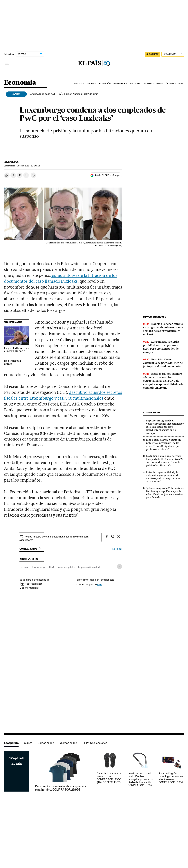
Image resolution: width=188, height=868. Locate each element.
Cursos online (46, 743)
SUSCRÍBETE (153, 54)
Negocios (135, 84)
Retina (160, 84)
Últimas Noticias (175, 84)
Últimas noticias (154, 317)
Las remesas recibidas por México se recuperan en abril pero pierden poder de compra (161, 347)
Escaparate (11, 743)
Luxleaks (24, 567)
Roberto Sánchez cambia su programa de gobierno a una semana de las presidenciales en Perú (163, 329)
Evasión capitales (66, 567)
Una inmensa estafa (13, 363)
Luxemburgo (39, 567)
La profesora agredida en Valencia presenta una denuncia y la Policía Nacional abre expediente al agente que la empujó (165, 427)
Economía (20, 83)
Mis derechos (120, 84)
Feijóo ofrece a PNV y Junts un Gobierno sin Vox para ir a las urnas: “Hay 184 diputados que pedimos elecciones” (163, 444)
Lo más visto (151, 413)
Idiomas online (68, 743)
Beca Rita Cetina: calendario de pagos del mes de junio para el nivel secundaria (163, 363)
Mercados (79, 84)
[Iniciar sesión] (173, 54)
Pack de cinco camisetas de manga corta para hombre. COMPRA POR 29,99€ (60, 788)
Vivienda (92, 84)
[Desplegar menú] (7, 63)
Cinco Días (148, 84)
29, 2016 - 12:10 (28, 166)
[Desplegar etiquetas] (120, 567)
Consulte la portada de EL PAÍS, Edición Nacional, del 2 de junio (63, 94)
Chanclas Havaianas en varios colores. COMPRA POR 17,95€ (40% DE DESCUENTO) (109, 778)
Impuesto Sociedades (90, 567)
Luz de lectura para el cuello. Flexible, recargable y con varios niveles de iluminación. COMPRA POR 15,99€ (140, 779)
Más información (29, 588)
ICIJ (51, 567)
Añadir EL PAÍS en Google (107, 175)
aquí (100, 584)
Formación (105, 84)
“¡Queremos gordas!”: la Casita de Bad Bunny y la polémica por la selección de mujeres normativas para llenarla (165, 493)
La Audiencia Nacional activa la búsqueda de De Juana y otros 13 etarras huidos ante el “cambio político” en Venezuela (164, 461)
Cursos (28, 743)
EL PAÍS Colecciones (95, 743)
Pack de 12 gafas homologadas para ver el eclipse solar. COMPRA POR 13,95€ (171, 778)
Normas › (117, 549)
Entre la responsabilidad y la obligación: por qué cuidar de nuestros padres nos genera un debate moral (163, 477)
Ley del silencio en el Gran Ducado (17, 350)
